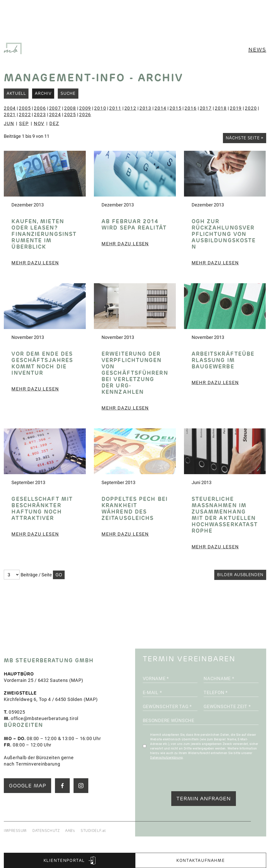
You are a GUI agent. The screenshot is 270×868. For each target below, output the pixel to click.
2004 (10, 108)
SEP (24, 123)
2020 (251, 108)
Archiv (43, 93)
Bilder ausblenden (240, 575)
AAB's (70, 831)
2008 (70, 108)
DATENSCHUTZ (46, 831)
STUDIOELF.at (93, 831)
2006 (40, 108)
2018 (221, 108)
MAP (76, 680)
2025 (70, 114)
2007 (55, 108)
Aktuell (16, 93)
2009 (85, 108)
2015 (175, 108)
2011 (115, 108)
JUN (9, 123)
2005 (25, 108)
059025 (17, 712)
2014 (160, 108)
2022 (25, 114)
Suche (68, 93)
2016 (190, 108)
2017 (206, 108)
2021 (10, 114)
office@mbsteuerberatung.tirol (45, 718)
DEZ (54, 123)
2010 (100, 108)
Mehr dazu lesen (35, 263)
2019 (236, 108)
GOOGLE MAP (27, 785)
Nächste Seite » (245, 138)
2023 (40, 114)
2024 (55, 114)
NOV (39, 123)
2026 (85, 114)
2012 (130, 108)
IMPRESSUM (15, 831)
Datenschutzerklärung (167, 757)
